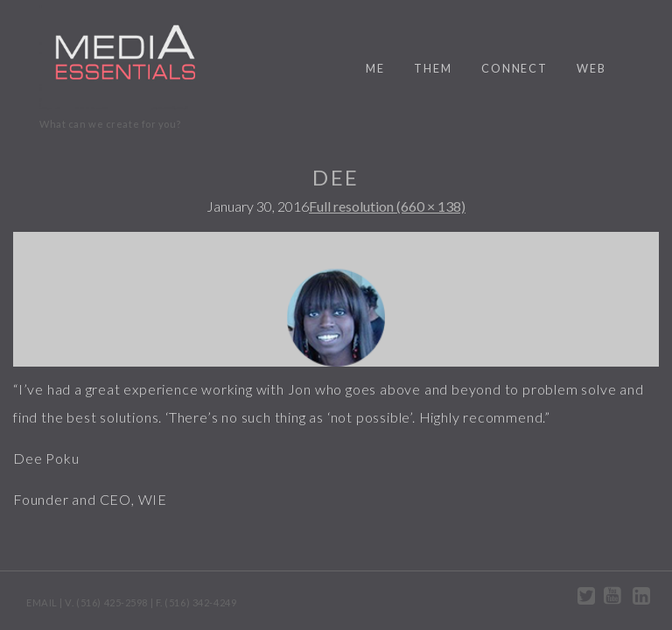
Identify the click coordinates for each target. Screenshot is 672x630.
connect (514, 68)
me (375, 68)
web (591, 68)
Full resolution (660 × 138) (387, 206)
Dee (336, 177)
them (433, 68)
